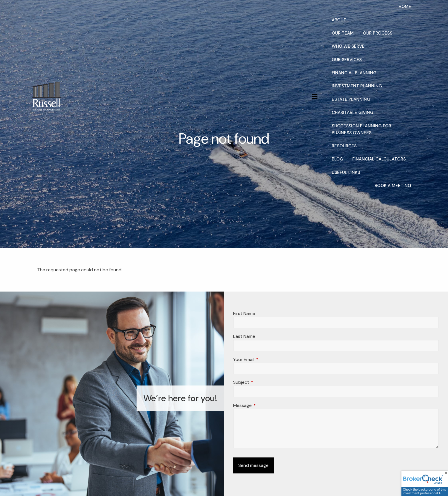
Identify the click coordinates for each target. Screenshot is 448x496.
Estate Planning (351, 99)
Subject (263, 382)
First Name (244, 313)
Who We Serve (348, 46)
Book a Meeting (393, 186)
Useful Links (346, 172)
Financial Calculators (379, 159)
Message (264, 405)
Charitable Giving (353, 113)
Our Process (378, 33)
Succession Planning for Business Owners (361, 129)
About (339, 20)
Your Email (266, 359)
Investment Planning (357, 86)
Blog (337, 159)
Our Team (343, 33)
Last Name (244, 336)
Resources (344, 146)
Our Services (347, 60)
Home (405, 7)
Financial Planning (354, 73)
